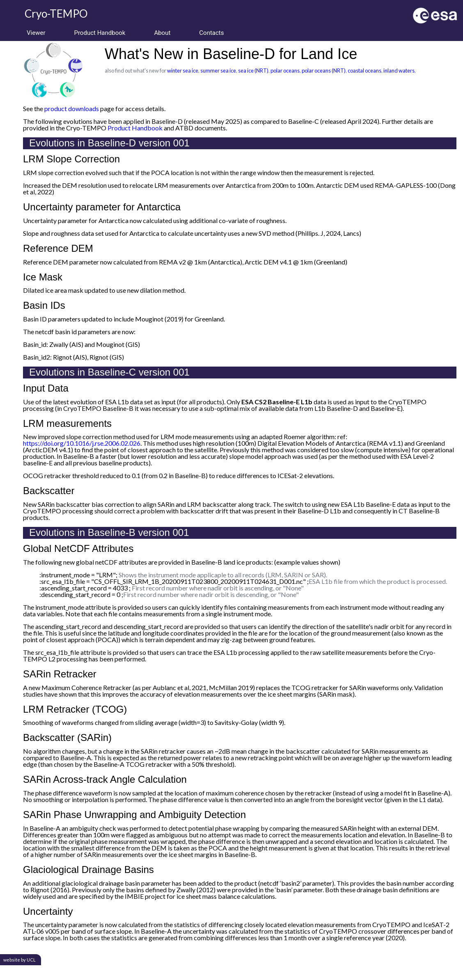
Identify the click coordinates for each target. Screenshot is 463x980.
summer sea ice (218, 71)
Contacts (211, 33)
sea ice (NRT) (253, 71)
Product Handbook (100, 33)
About (162, 33)
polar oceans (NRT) (324, 71)
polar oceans (285, 71)
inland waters (399, 71)
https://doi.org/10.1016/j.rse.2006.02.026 (82, 443)
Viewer (36, 33)
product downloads (72, 108)
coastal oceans (364, 71)
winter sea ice (183, 71)
